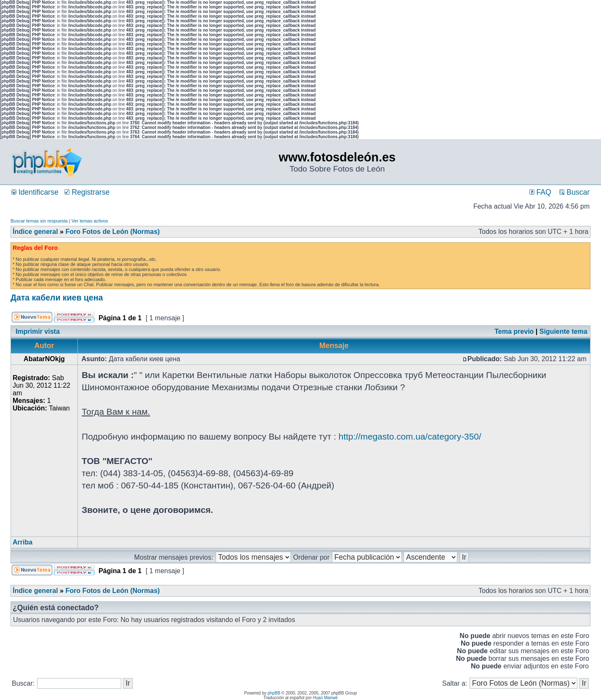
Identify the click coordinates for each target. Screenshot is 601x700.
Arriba (23, 542)
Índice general (35, 232)
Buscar (574, 192)
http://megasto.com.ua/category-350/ (410, 436)
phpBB (274, 693)
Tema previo (514, 331)
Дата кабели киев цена (57, 298)
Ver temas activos (90, 221)
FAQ (540, 192)
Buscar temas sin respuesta (39, 221)
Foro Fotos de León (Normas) (112, 232)
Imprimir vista (38, 331)
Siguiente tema (564, 331)
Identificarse (35, 192)
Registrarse (87, 192)
